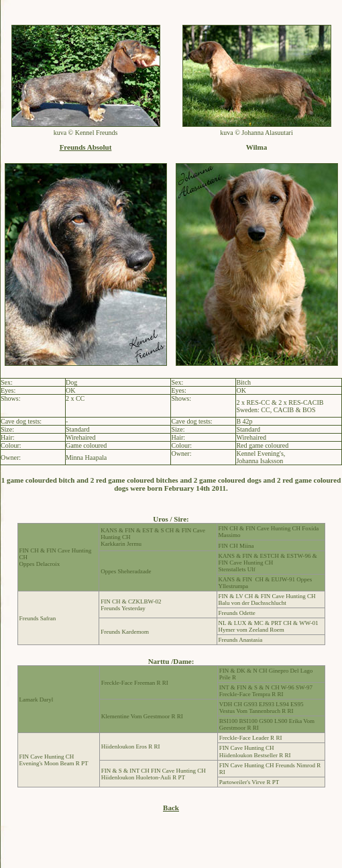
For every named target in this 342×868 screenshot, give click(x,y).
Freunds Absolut (86, 147)
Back (171, 808)
